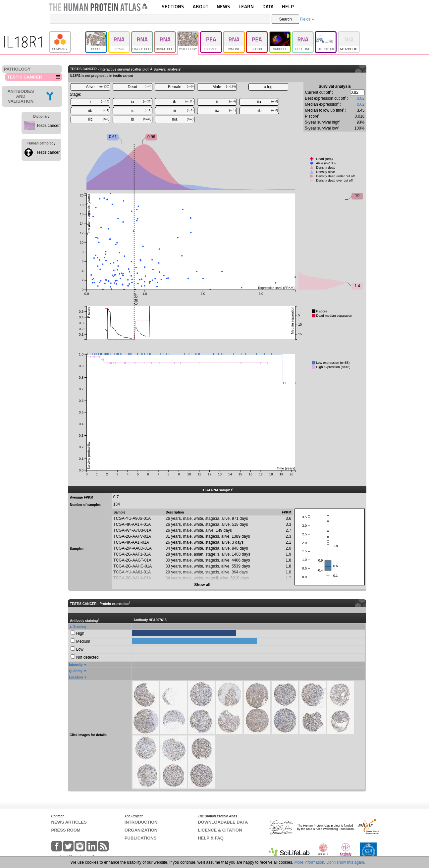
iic (141, 111)
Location (76, 677)
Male (224, 87)
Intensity (76, 665)
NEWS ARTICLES (69, 822)
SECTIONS (173, 6)
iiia (225, 111)
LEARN (246, 6)
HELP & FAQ (211, 838)
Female (181, 87)
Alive (97, 87)
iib (99, 111)
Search (286, 19)
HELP (288, 6)
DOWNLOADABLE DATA (223, 822)
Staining (80, 627)
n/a (183, 119)
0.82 (361, 98)
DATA (268, 6)
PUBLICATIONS (141, 838)
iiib (267, 111)
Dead (140, 87)
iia (268, 102)
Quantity (76, 671)
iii (183, 111)
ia (141, 102)
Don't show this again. (346, 862)
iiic (99, 119)
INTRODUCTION (141, 822)
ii (226, 102)
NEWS (223, 6)
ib (184, 102)
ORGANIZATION (141, 830)
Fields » (307, 19)
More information (309, 862)
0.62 (361, 104)
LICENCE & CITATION (220, 830)
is (141, 119)
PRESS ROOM (66, 830)
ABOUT (201, 6)
